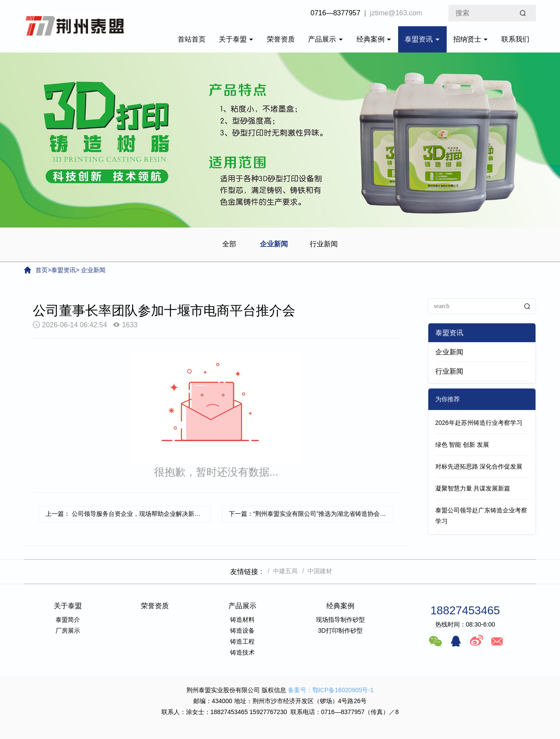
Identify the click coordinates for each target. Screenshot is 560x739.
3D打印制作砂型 (340, 630)
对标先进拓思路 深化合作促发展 (479, 466)
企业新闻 (274, 244)
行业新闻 (324, 244)
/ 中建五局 (281, 571)
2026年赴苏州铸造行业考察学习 (479, 423)
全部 (229, 244)
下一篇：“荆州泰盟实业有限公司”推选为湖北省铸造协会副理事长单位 (311, 514)
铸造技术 (242, 652)
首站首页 (192, 39)
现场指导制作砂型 (340, 620)
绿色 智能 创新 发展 (462, 445)
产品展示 (325, 39)
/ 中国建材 (315, 571)
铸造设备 (242, 630)
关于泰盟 (236, 39)
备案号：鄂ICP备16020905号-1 (331, 690)
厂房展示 (68, 630)
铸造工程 (242, 641)
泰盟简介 (68, 620)
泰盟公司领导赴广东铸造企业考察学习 (481, 516)
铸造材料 (242, 620)
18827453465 (465, 610)
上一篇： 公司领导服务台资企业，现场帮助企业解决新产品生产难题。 (128, 514)
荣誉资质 (281, 39)
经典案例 (374, 39)
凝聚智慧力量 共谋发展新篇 (473, 488)
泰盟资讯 (422, 39)
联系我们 (515, 39)
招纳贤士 (471, 39)
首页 (42, 270)
